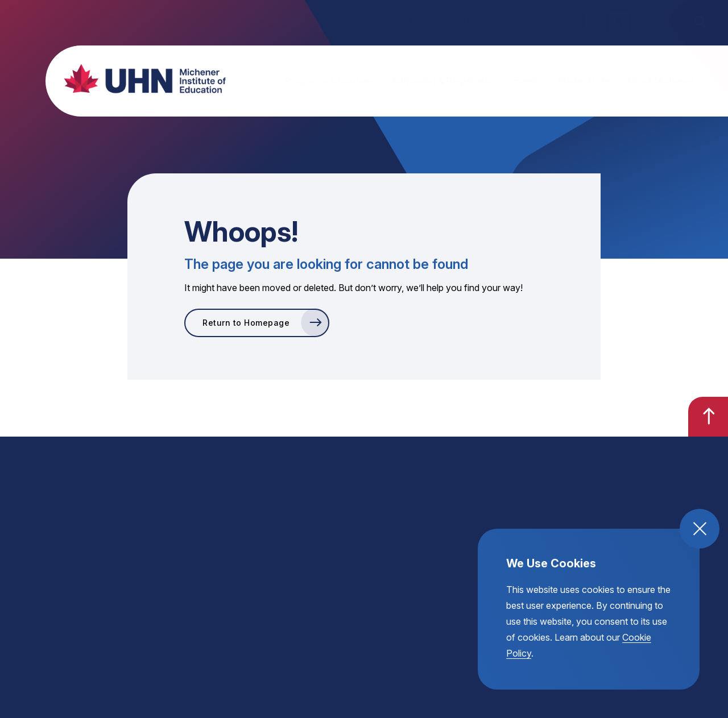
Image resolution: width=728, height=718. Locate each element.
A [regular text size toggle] (619, 21)
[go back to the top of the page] (708, 417)
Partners (430, 22)
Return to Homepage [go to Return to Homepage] (246, 323)
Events (528, 81)
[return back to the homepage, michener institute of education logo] (134, 78)
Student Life (584, 81)
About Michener (660, 81)
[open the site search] (700, 22)
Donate (553, 22)
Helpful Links (493, 22)
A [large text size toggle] (642, 21)
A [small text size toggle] (596, 21)
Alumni (380, 22)
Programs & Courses (330, 81)
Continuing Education (303, 22)
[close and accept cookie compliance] (700, 529)
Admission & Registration (444, 81)
